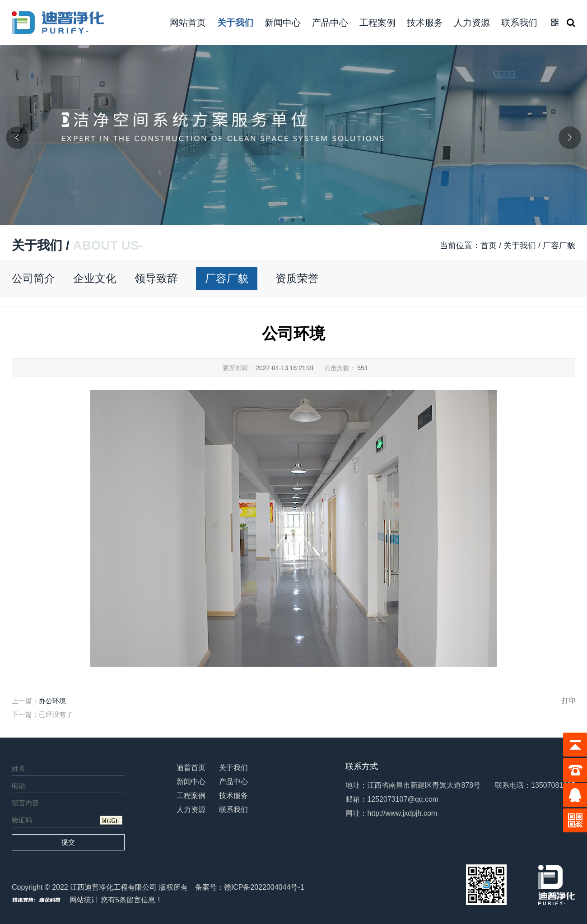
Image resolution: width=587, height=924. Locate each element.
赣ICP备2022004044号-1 (264, 887)
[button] (283, 221)
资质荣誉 (297, 278)
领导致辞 (156, 278)
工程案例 (377, 23)
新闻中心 (283, 23)
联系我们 (519, 23)
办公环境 (52, 701)
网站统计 (84, 900)
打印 (568, 700)
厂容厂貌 (227, 278)
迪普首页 (191, 768)
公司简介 (33, 278)
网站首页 (188, 23)
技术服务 (425, 23)
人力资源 (472, 23)
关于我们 (235, 23)
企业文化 (95, 278)
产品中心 (330, 23)
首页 (489, 246)
